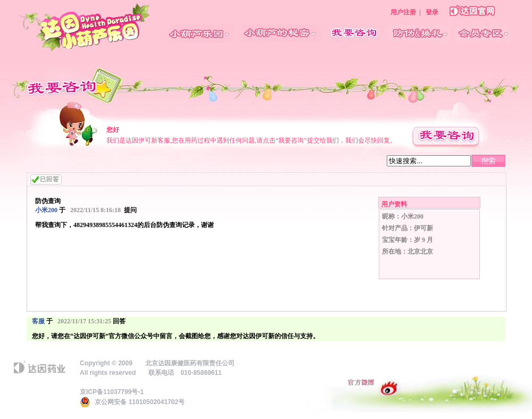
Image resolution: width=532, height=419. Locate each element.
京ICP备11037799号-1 (112, 392)
